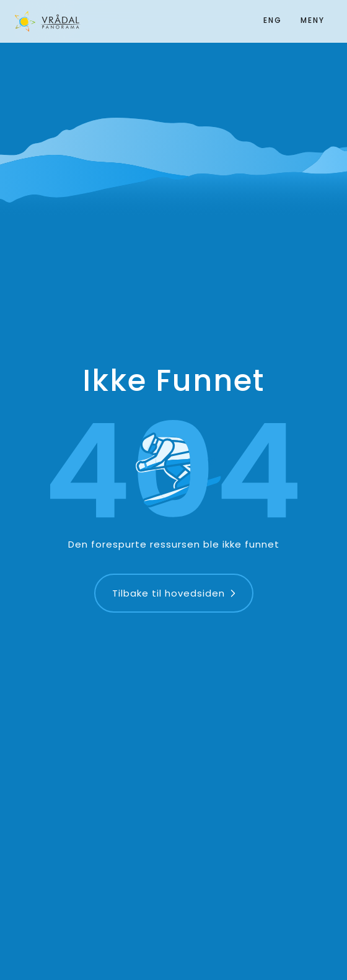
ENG (273, 20)
